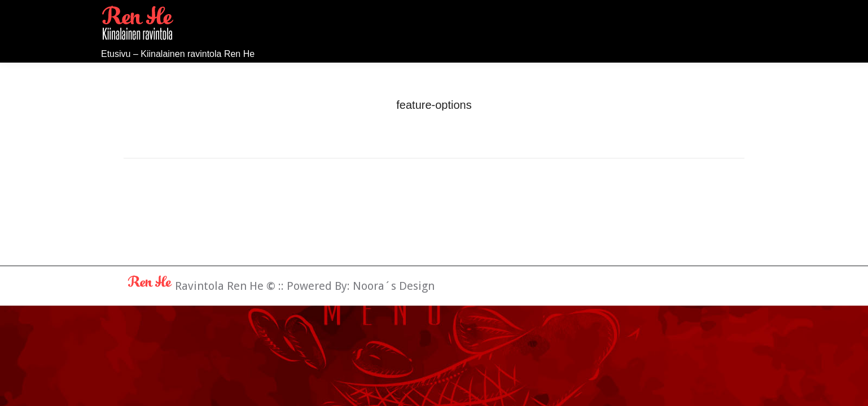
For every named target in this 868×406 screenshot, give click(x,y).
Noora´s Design (394, 286)
